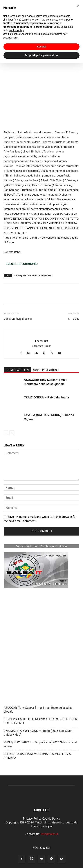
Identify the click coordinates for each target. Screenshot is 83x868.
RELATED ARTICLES (17, 370)
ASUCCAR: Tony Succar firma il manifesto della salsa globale (38, 710)
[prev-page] (6, 433)
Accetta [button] (42, 41)
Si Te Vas (74, 319)
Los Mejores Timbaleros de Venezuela (33, 275)
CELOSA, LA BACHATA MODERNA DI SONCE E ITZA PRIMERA (37, 756)
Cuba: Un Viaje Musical (18, 319)
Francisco (42, 341)
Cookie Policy (51, 819)
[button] (8, 605)
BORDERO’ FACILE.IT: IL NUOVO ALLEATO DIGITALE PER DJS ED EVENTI (40, 721)
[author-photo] (41, 335)
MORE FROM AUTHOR (46, 370)
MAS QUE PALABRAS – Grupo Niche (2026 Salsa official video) (40, 744)
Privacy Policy (32, 819)
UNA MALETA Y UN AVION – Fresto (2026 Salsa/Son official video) (38, 733)
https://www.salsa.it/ (41, 346)
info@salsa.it (50, 834)
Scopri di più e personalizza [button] (41, 50)
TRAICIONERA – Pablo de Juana (46, 397)
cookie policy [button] (16, 25)
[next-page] (12, 433)
